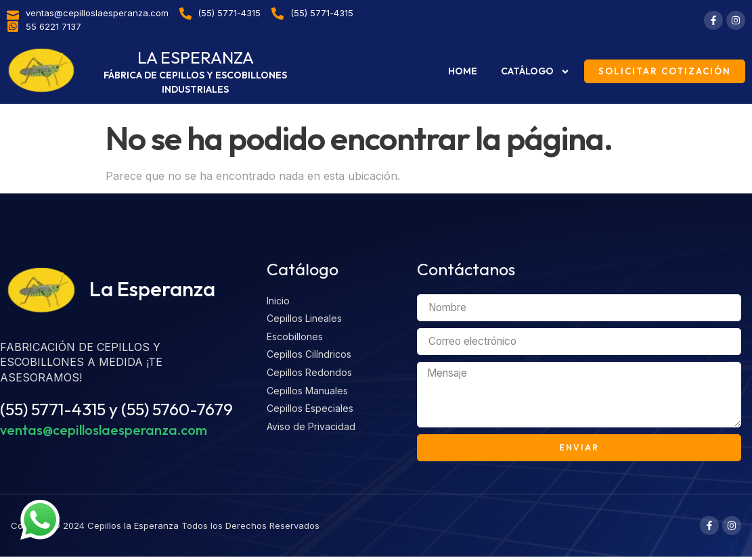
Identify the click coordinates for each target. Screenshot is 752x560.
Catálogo (535, 72)
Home (463, 71)
